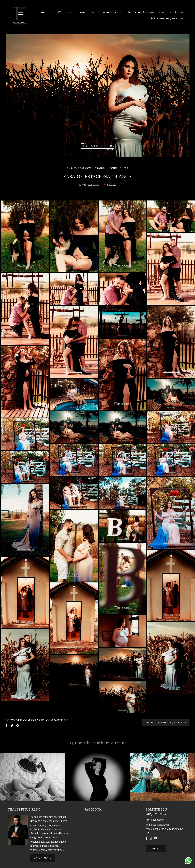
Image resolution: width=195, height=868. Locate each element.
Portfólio (176, 12)
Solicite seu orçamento (164, 18)
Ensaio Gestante (111, 12)
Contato (156, 849)
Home (43, 12)
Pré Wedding (62, 12)
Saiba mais (43, 858)
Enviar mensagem (159, 825)
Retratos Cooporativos (146, 12)
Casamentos (85, 12)
